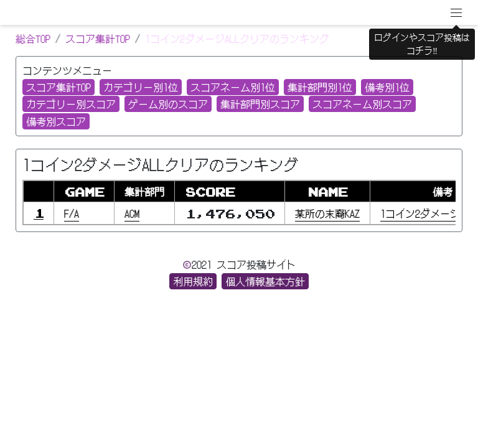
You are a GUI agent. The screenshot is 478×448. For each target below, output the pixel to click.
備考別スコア (56, 121)
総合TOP (33, 39)
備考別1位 (387, 87)
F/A (72, 213)
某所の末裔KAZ (327, 213)
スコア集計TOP (98, 39)
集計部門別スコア (260, 104)
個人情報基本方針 (265, 281)
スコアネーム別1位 (233, 87)
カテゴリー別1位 (141, 87)
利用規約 (193, 281)
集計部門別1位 (320, 87)
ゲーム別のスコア (168, 104)
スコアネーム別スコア (362, 104)
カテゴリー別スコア (71, 104)
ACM (132, 213)
